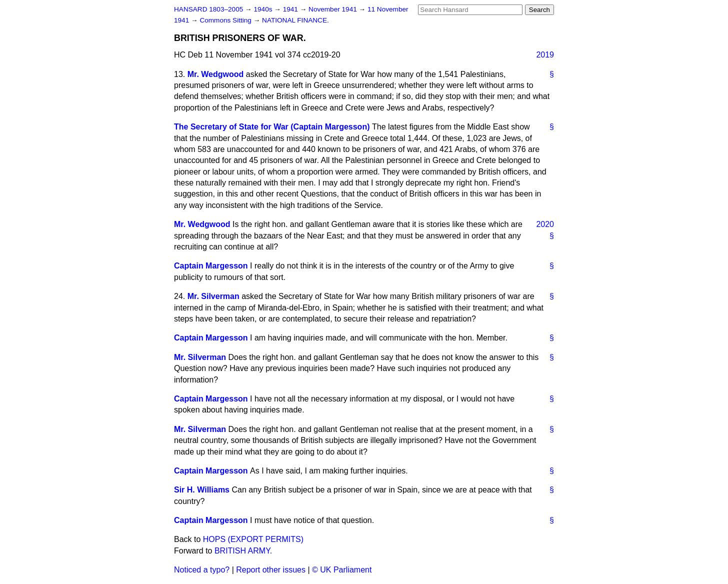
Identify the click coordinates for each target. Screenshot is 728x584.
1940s (264, 9)
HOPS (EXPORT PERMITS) (253, 539)
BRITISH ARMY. (243, 551)
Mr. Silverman (213, 296)
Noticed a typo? (202, 570)
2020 (545, 224)
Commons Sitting (226, 20)
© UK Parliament (342, 570)
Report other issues (271, 570)
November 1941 (334, 9)
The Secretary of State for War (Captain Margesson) (272, 127)
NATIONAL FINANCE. (295, 20)
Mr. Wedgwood (216, 74)
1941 (291, 9)
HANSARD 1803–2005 (208, 9)
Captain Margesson (211, 266)
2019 (545, 55)
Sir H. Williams (202, 490)
